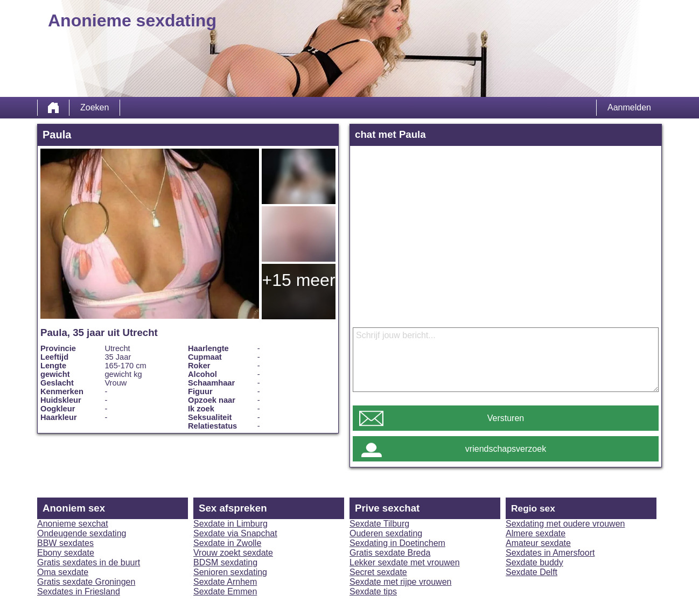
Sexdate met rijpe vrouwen (400, 582)
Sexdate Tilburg (379, 524)
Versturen (506, 418)
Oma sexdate (63, 572)
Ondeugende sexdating (82, 533)
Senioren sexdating (230, 572)
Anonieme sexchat (73, 524)
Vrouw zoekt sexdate (233, 553)
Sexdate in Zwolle (227, 543)
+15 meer (298, 280)
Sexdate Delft (532, 572)
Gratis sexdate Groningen (86, 582)
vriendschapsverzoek (506, 449)
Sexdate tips (373, 591)
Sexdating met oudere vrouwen (565, 524)
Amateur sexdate (538, 543)
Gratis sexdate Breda (390, 553)
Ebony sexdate (66, 553)
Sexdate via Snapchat (235, 533)
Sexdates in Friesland (79, 591)
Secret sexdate (378, 572)
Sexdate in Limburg (230, 524)
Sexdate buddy (534, 562)
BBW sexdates (65, 543)
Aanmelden (629, 107)
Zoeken (95, 107)
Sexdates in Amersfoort (550, 553)
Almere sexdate (536, 533)
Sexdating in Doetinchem (397, 543)
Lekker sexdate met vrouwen (405, 562)
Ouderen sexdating (386, 533)
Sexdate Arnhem (225, 582)
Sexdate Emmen (225, 591)
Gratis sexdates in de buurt (89, 562)
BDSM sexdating (225, 562)
